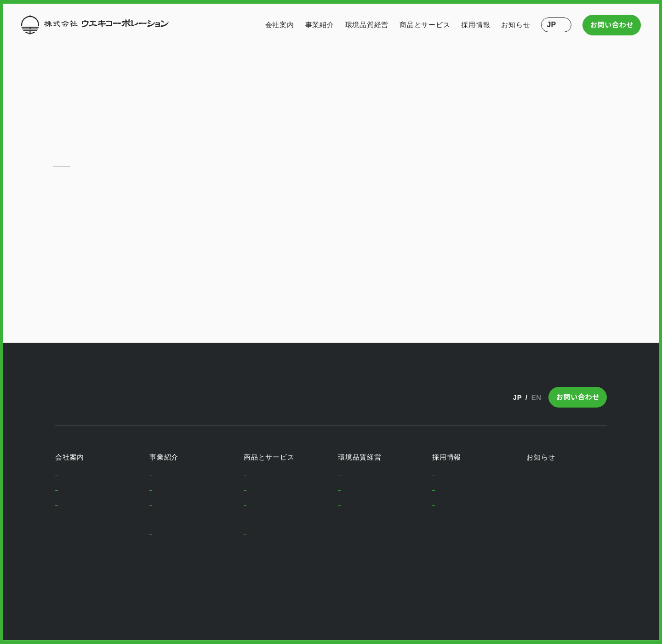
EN (536, 397)
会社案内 (280, 25)
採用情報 (476, 25)
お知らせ (516, 25)
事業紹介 (320, 25)
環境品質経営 (367, 25)
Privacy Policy (76, 610)
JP (516, 397)
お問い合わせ (612, 25)
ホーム (61, 164)
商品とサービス (425, 25)
